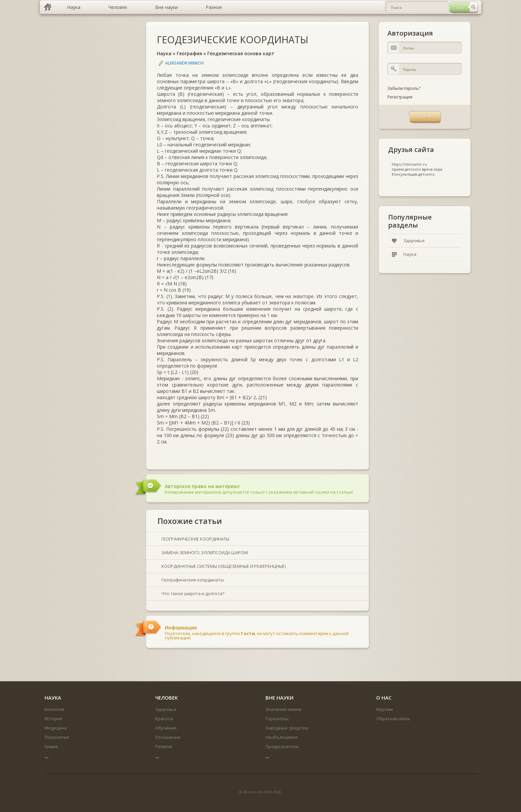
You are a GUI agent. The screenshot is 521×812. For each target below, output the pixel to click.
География (189, 53)
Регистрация (400, 97)
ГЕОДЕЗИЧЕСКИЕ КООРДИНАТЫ (233, 39)
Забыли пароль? (404, 88)
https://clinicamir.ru (409, 164)
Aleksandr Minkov (184, 63)
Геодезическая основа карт (241, 53)
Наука (164, 53)
